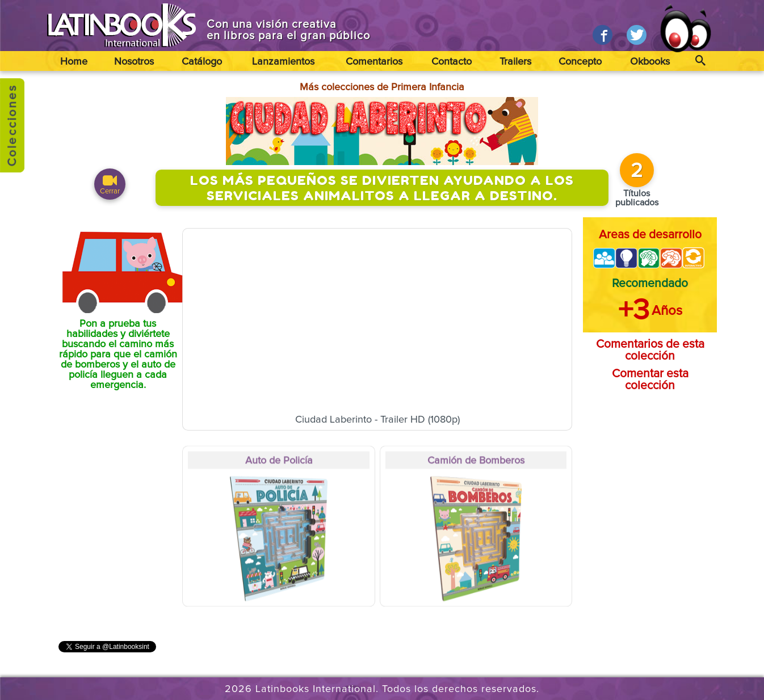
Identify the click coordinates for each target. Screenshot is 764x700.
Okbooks (650, 62)
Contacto (452, 62)
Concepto (580, 62)
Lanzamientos (283, 62)
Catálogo (202, 62)
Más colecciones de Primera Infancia (382, 87)
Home (74, 62)
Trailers (515, 62)
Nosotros (134, 62)
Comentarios (374, 62)
